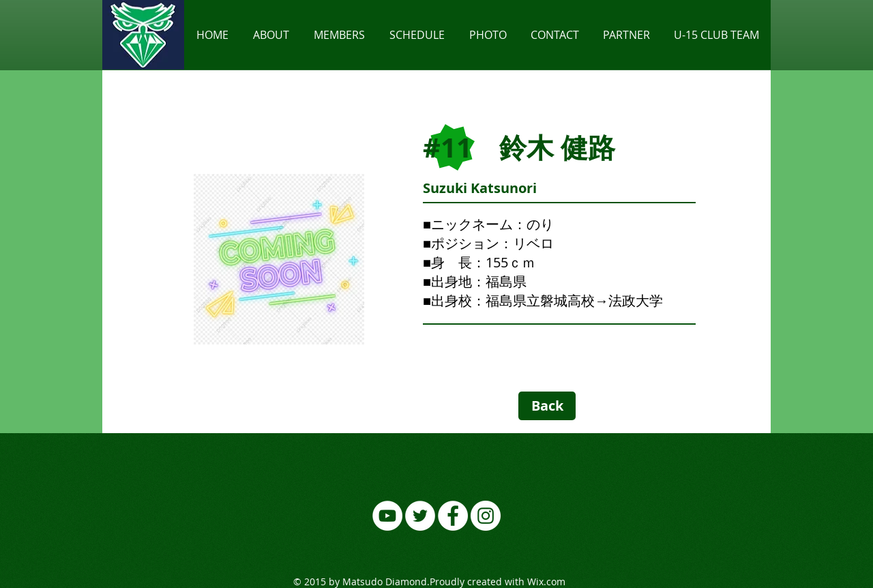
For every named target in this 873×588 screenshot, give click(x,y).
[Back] (547, 406)
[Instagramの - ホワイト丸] (486, 516)
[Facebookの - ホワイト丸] (453, 516)
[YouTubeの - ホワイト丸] (387, 516)
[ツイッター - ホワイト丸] (420, 516)
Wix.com (546, 582)
